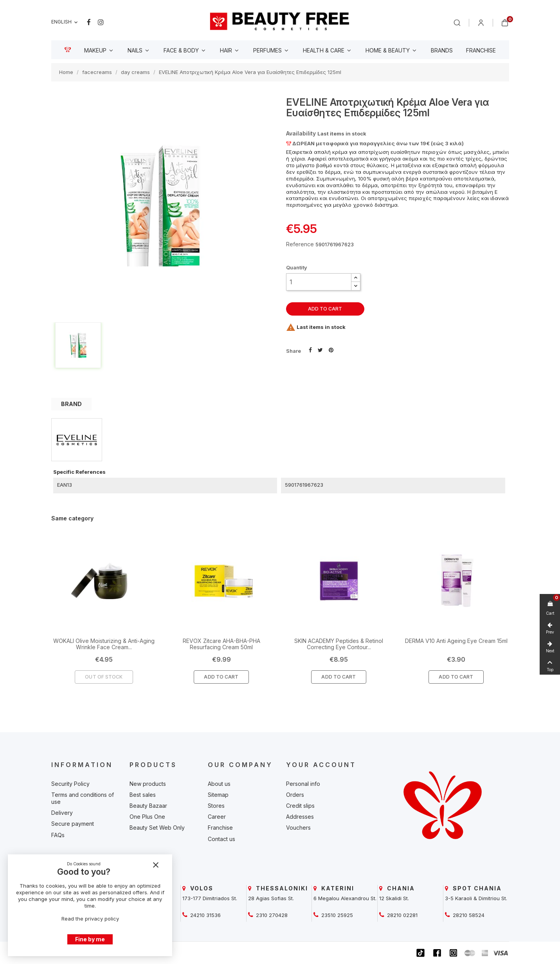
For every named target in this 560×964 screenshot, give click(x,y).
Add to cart (325, 309)
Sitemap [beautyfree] (218, 795)
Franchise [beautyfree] (220, 828)
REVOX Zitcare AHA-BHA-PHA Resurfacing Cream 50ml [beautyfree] (221, 644)
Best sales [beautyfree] (143, 795)
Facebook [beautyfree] (89, 22)
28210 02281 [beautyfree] (402, 915)
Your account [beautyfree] (321, 765)
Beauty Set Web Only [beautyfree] (157, 828)
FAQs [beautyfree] (58, 835)
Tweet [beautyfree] (320, 349)
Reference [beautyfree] (300, 244)
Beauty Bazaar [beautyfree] (148, 806)
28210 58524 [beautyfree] (468, 915)
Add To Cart (221, 677)
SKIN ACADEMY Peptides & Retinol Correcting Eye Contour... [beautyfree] (339, 644)
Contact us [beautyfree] (221, 839)
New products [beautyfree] (148, 784)
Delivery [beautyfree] (62, 813)
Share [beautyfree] (310, 349)
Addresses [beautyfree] (300, 817)
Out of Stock (104, 677)
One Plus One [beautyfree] (147, 817)
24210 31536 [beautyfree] (205, 915)
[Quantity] (319, 282)
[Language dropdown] (65, 22)
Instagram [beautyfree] (101, 22)
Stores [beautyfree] (216, 806)
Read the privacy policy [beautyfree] (90, 919)
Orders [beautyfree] (295, 795)
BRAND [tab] (71, 404)
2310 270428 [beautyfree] (271, 915)
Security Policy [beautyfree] (70, 784)
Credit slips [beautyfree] (300, 806)
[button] (356, 278)
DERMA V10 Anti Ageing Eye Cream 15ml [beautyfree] (456, 641)
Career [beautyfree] (217, 817)
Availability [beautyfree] (301, 133)
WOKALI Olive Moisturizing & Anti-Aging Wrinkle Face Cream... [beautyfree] (104, 644)
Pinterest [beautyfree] (331, 349)
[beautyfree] (280, 21)
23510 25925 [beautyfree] (336, 915)
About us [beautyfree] (219, 784)
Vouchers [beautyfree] (298, 828)
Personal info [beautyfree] (303, 784)
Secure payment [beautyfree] (73, 824)
